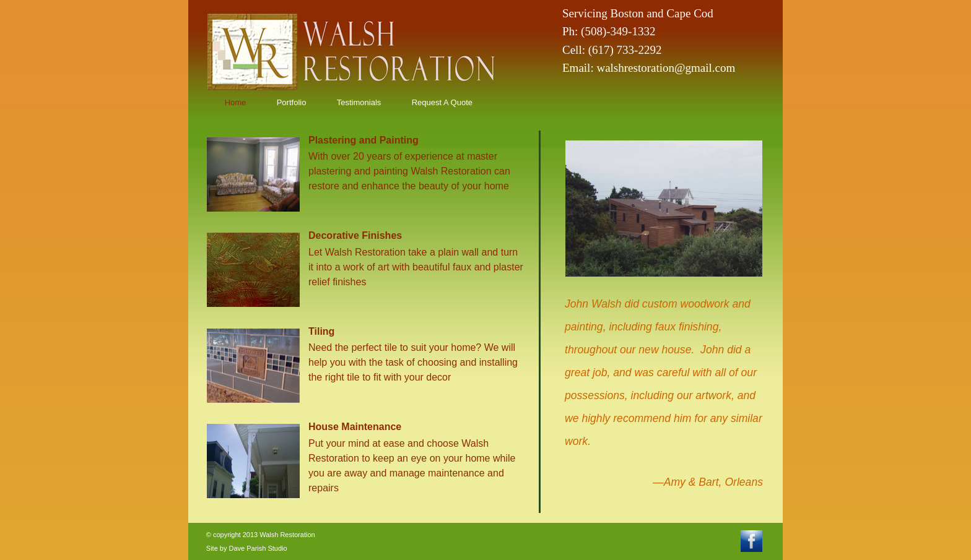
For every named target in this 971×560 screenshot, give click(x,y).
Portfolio (292, 102)
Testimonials (359, 102)
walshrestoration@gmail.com (666, 68)
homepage (307, 50)
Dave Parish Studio (258, 548)
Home (236, 102)
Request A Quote (442, 102)
